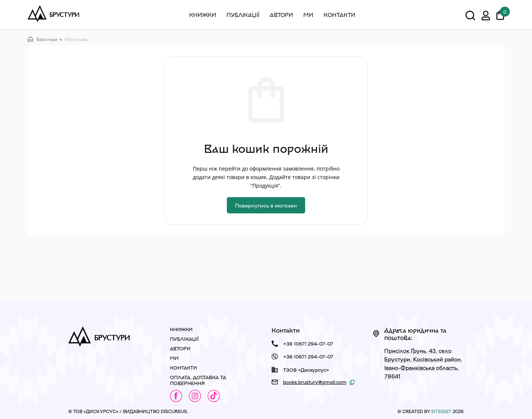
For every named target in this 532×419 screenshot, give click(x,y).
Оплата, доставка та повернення (198, 380)
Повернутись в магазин (266, 205)
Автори (281, 15)
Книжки (203, 15)
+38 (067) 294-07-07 (308, 344)
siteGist (441, 411)
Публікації (243, 15)
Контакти (340, 15)
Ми (308, 15)
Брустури (42, 39)
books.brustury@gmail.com (315, 382)
